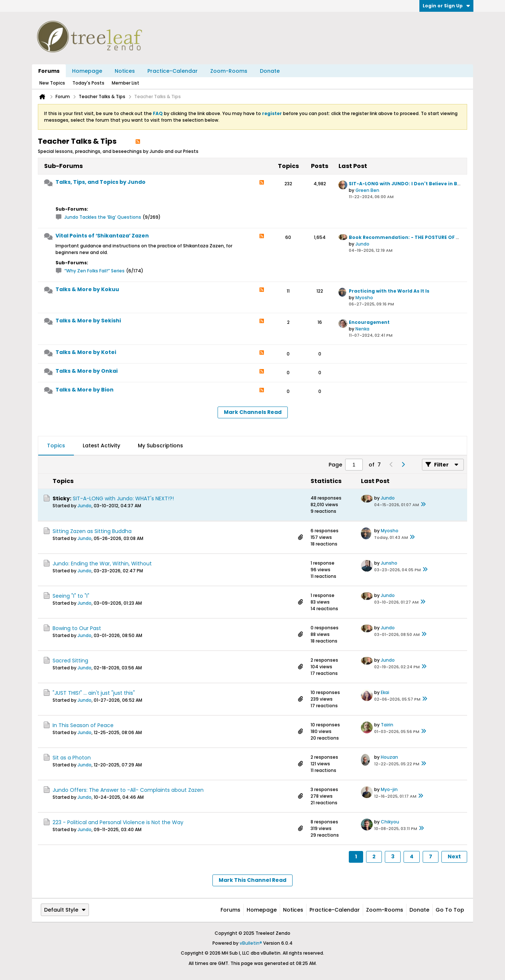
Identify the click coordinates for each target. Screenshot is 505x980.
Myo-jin (389, 789)
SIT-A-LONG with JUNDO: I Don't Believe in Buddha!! (413, 184)
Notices (125, 71)
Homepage (87, 71)
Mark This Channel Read (252, 880)
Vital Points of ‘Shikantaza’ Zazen (102, 236)
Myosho (364, 298)
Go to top (450, 910)
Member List (126, 83)
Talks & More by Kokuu (87, 289)
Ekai (385, 692)
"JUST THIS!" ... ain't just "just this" (94, 693)
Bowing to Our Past (77, 628)
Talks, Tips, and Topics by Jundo (101, 182)
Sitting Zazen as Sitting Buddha (92, 531)
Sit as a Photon (72, 758)
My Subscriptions (160, 446)
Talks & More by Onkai (87, 371)
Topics (56, 446)
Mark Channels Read (253, 412)
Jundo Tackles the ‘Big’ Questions (103, 217)
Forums (49, 71)
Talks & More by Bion (85, 390)
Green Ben (367, 190)
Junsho (389, 563)
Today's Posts (88, 83)
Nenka (362, 329)
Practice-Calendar (173, 71)
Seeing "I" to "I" (71, 596)
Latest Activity (101, 446)
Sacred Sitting (70, 661)
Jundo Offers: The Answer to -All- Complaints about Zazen (128, 790)
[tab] (56, 446)
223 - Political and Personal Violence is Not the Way (118, 822)
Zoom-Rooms (229, 71)
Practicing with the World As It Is (389, 291)
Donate (270, 71)
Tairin (387, 725)
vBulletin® (251, 943)
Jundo (362, 244)
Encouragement (369, 322)
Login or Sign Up (446, 6)
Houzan (389, 757)
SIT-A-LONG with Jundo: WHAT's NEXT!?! (123, 498)
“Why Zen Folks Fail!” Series (94, 271)
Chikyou (390, 822)
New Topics (52, 83)
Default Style (65, 910)
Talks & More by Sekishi (88, 321)
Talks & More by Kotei (86, 352)
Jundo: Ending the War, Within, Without (102, 564)
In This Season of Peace (83, 725)
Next (454, 856)
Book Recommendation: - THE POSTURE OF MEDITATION (418, 237)
